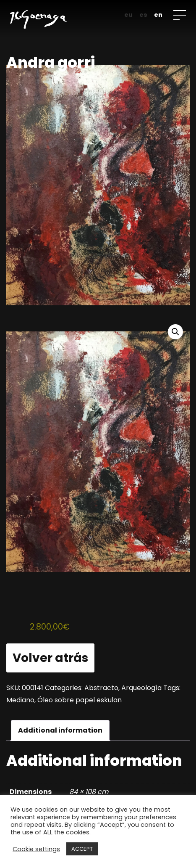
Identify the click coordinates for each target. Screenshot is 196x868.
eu (128, 15)
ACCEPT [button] (82, 849)
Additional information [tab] (60, 730)
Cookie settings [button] (36, 849)
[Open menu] (180, 15)
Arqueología (141, 688)
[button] (175, 332)
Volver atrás (50, 658)
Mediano (20, 700)
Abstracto (101, 688)
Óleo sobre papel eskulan (80, 700)
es (143, 15)
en (158, 15)
